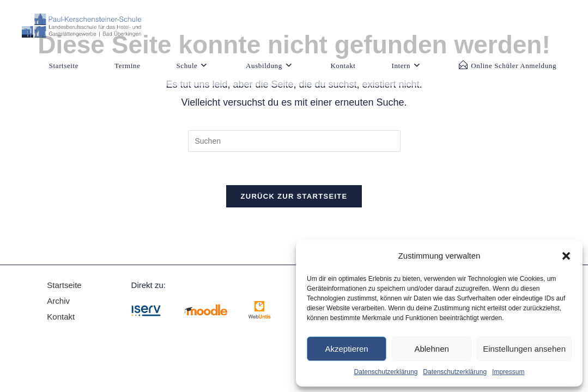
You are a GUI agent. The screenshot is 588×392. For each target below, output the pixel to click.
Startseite (64, 285)
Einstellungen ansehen (524, 349)
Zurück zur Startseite (294, 196)
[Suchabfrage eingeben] (294, 141)
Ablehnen (431, 349)
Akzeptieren (346, 349)
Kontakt (61, 317)
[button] (566, 256)
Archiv (59, 301)
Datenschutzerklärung (386, 372)
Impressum (508, 372)
